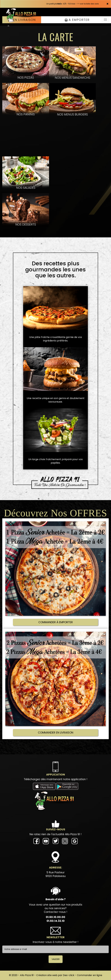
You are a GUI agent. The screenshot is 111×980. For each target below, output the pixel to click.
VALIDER (56, 959)
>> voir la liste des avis (88, 4)
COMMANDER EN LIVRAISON (56, 733)
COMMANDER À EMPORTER (56, 622)
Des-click (69, 975)
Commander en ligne (90, 975)
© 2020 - (14, 975)
